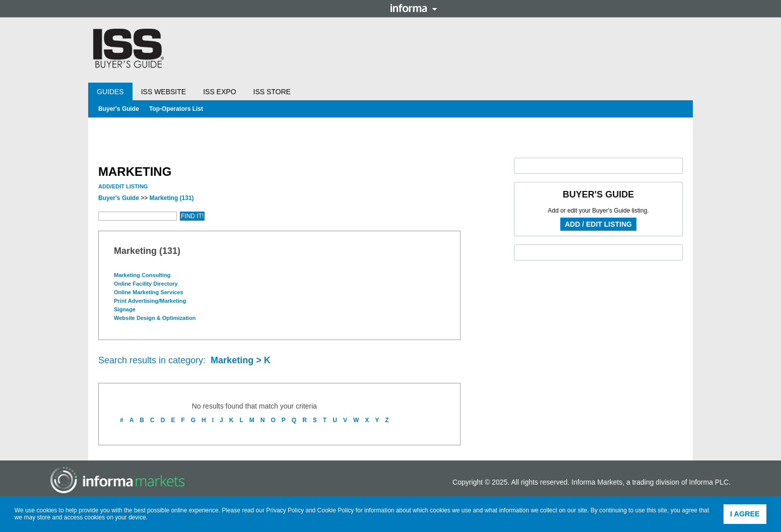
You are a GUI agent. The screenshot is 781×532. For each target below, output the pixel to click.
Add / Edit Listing (598, 224)
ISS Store (272, 92)
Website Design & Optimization (155, 318)
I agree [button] (745, 514)
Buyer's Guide (119, 109)
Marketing (172, 198)
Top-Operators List (176, 109)
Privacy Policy (285, 510)
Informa (414, 8)
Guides (110, 92)
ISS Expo (219, 92)
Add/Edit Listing (123, 186)
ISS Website (164, 92)
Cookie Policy (336, 510)
